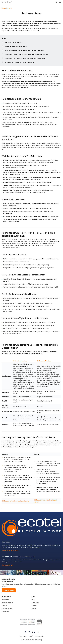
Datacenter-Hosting (44, 361)
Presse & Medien (7, 609)
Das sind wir (5, 600)
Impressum (23, 636)
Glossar (34, 606)
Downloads (35, 603)
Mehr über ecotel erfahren (10, 550)
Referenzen (5, 612)
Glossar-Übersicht (7, 8)
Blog (33, 600)
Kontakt (34, 609)
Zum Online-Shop (7, 565)
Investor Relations (7, 603)
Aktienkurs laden (9, 590)
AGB (31, 636)
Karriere (4, 606)
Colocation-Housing (20, 361)
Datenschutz (39, 636)
